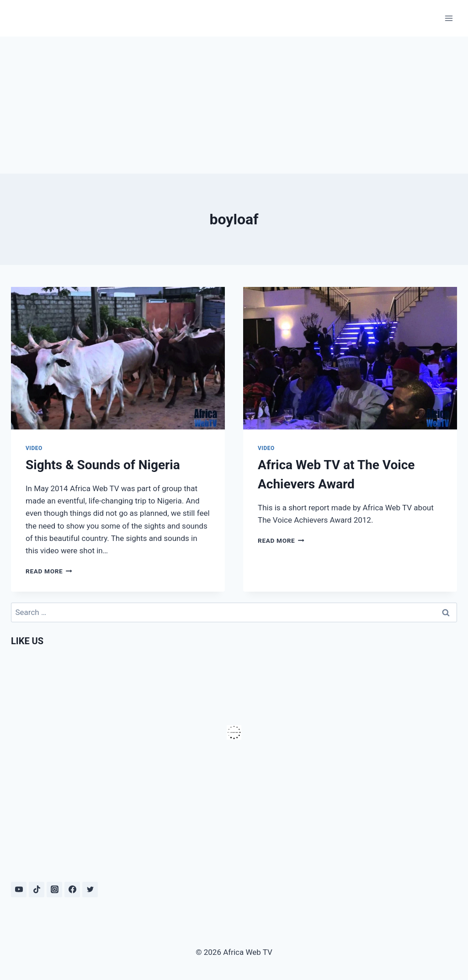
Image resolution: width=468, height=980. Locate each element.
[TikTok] (37, 890)
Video (34, 448)
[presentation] (118, 358)
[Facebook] (72, 890)
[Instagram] (54, 890)
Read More (49, 571)
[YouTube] (19, 890)
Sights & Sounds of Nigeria (103, 465)
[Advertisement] (234, 105)
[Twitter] (90, 890)
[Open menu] (449, 18)
